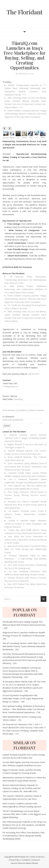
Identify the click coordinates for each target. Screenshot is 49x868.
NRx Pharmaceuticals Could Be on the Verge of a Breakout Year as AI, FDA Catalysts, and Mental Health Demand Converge (24, 825)
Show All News (9, 410)
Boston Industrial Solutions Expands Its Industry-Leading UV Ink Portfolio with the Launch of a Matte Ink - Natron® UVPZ (22, 788)
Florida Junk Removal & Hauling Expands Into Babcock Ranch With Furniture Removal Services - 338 (24, 625)
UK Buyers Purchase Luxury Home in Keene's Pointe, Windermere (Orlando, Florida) (25, 514)
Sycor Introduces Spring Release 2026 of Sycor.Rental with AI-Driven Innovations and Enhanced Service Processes (25, 466)
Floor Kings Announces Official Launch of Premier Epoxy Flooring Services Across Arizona (25, 495)
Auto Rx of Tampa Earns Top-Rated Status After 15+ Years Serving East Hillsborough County (25, 549)
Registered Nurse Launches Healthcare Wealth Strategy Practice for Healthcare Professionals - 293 (24, 636)
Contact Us (36, 860)
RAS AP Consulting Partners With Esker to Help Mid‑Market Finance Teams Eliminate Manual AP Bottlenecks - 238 (24, 646)
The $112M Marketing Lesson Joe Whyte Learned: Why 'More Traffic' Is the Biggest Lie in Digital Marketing (24, 814)
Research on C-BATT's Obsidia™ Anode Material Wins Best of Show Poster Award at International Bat (25, 505)
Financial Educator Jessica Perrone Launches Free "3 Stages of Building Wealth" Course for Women (25, 438)
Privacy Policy (14, 860)
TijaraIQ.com (33, 374)
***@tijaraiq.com (10, 386)
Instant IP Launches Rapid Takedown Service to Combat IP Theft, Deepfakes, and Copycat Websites (25, 524)
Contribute (26, 860)
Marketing (18, 399)
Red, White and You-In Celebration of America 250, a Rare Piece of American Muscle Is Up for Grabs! (25, 540)
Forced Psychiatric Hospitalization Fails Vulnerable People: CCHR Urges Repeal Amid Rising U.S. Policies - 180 (23, 698)
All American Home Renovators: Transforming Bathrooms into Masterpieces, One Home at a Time (25, 280)
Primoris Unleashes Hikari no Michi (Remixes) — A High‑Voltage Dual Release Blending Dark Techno (25, 559)
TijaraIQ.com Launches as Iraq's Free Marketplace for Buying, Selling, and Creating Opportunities (24, 55)
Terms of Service (37, 857)
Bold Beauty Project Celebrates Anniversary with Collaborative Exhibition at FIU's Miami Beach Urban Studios (25, 289)
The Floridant (25, 12)
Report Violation (37, 410)
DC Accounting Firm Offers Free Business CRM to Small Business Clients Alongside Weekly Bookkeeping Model (23, 836)
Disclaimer (23, 410)
